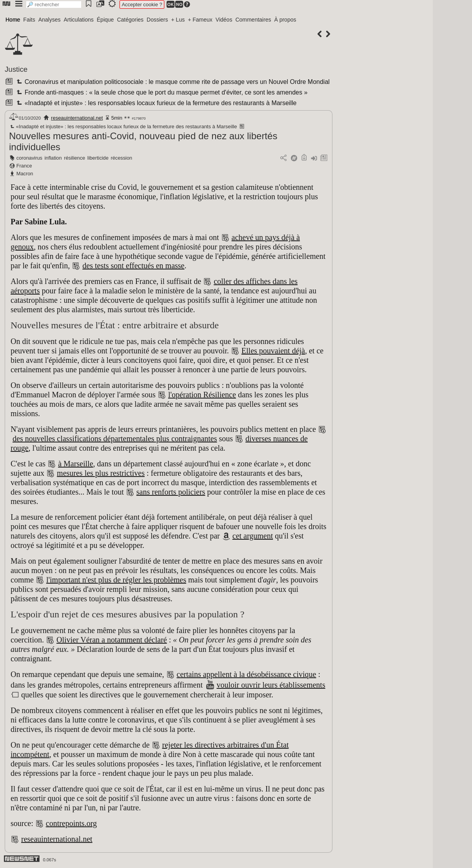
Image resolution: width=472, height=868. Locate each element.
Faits (29, 20)
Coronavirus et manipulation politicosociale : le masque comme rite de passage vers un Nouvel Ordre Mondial (172, 82)
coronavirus (29, 158)
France (24, 166)
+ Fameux (200, 20)
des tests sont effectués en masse (133, 266)
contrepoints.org (71, 823)
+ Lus (178, 20)
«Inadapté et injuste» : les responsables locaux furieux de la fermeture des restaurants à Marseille (156, 103)
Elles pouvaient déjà (273, 351)
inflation (53, 158)
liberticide (98, 158)
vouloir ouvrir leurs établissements (271, 685)
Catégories (130, 20)
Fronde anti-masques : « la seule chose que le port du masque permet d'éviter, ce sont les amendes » (161, 92)
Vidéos (224, 20)
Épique (105, 20)
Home (13, 20)
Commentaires (253, 20)
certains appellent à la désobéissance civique (247, 674)
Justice (16, 69)
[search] (54, 5)
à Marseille (75, 464)
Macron (25, 174)
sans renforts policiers (171, 492)
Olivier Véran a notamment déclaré (112, 640)
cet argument (253, 536)
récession (121, 158)
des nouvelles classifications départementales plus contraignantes (115, 439)
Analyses (50, 20)
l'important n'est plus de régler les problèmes (116, 580)
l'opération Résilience (202, 395)
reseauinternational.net (77, 118)
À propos (285, 20)
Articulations (79, 20)
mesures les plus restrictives (101, 473)
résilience (74, 158)
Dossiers (157, 20)
